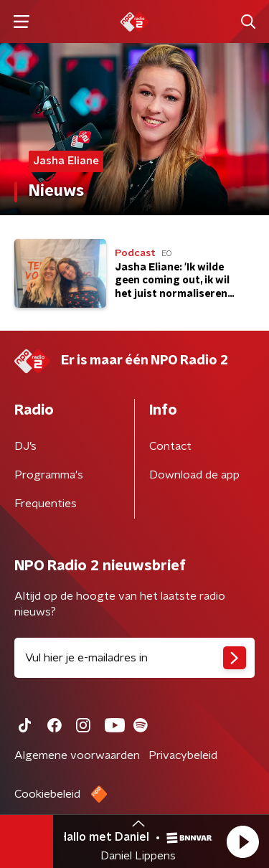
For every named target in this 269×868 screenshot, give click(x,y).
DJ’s (25, 446)
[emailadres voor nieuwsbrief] (134, 658)
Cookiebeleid (47, 794)
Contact (170, 446)
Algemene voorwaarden (77, 755)
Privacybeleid (183, 755)
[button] (242, 841)
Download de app (194, 475)
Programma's (49, 475)
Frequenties (46, 504)
